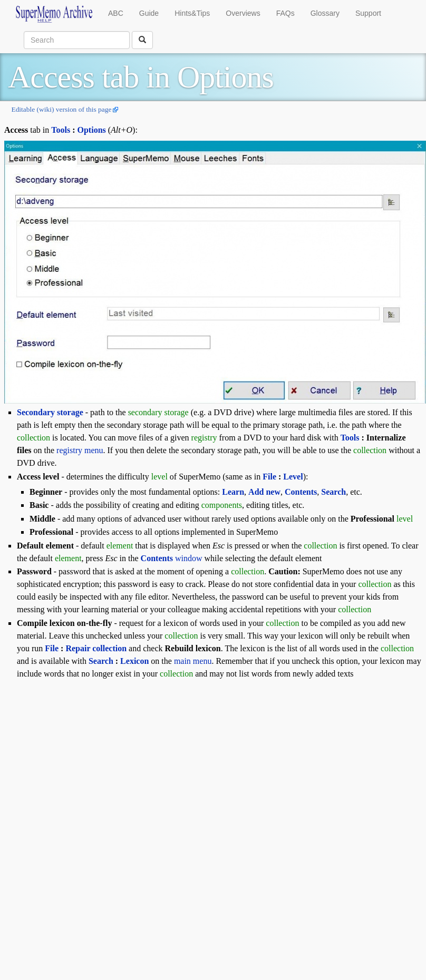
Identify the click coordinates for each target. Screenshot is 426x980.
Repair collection (96, 648)
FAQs (285, 13)
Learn (233, 492)
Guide (149, 13)
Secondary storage (50, 412)
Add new (264, 492)
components (222, 505)
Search (101, 661)
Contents (301, 492)
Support (368, 13)
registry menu (80, 450)
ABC (116, 13)
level (159, 477)
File (269, 477)
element (120, 546)
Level (293, 477)
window (172, 558)
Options (92, 130)
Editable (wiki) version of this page (61, 109)
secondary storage (158, 412)
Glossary (325, 13)
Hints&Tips (192, 13)
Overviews (243, 13)
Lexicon (134, 661)
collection (33, 438)
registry (204, 438)
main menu (193, 661)
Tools (61, 130)
